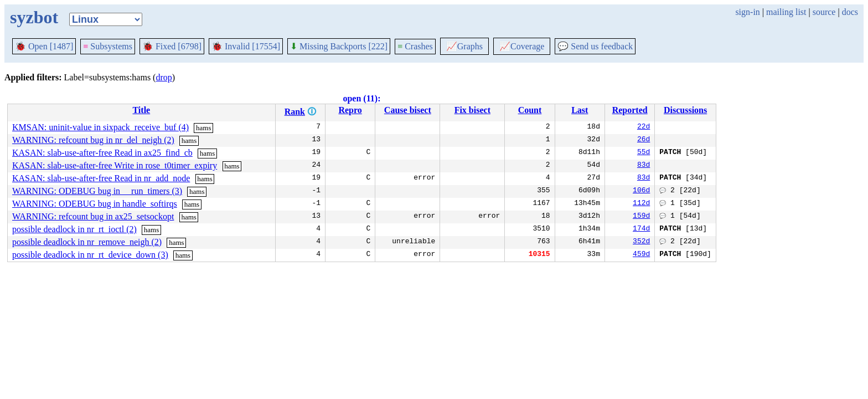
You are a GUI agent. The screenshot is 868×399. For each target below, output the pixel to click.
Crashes (415, 46)
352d (641, 242)
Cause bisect (408, 110)
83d (644, 166)
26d (644, 140)
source (824, 12)
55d (644, 153)
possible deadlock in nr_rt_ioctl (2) (74, 229)
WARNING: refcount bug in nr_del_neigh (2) (93, 140)
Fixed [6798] (172, 46)
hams (203, 128)
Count (530, 110)
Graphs (464, 46)
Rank (295, 112)
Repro (350, 110)
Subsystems (108, 46)
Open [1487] (44, 46)
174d (641, 229)
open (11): (361, 98)
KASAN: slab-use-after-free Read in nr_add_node (101, 178)
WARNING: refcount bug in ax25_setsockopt (93, 216)
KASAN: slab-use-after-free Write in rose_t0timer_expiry (115, 165)
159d (641, 217)
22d (644, 127)
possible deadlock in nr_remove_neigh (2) (87, 242)
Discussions (685, 110)
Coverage (522, 46)
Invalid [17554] (246, 46)
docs (850, 12)
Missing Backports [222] (339, 46)
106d (641, 191)
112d (641, 204)
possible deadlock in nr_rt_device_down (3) (90, 255)
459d (641, 255)
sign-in (747, 12)
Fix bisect (472, 110)
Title (141, 110)
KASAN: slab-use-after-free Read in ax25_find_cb (102, 153)
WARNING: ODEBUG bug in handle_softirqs (95, 204)
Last (580, 110)
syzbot (34, 17)
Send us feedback (595, 46)
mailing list (786, 12)
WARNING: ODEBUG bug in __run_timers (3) (97, 191)
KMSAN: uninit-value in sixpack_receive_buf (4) (100, 127)
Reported (630, 110)
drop (164, 77)
